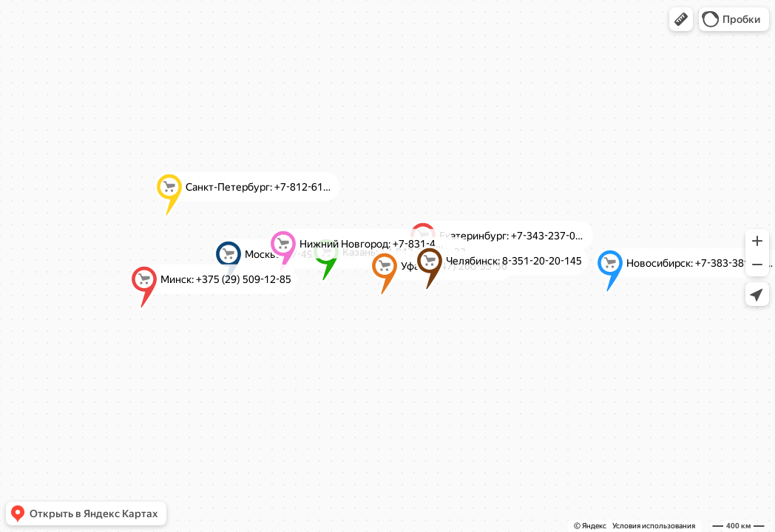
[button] (681, 19)
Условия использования (654, 526)
